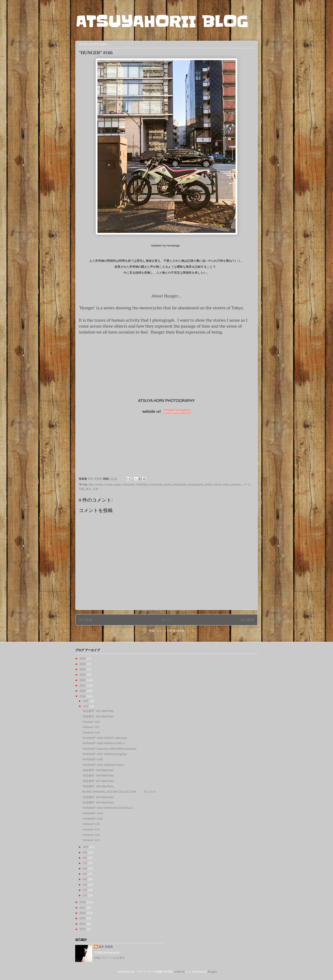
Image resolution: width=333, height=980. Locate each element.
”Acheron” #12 (91, 840)
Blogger (212, 972)
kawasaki (128, 484)
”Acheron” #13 (91, 835)
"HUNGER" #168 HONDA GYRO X (103, 743)
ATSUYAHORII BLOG (162, 22)
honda (99, 484)
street (208, 484)
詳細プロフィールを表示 (109, 958)
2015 (83, 918)
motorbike (142, 484)
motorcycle (156, 484)
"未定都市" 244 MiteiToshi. (98, 803)
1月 (85, 895)
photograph (180, 484)
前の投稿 (247, 620)
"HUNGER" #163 (92, 813)
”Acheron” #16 (91, 733)
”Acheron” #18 (91, 722)
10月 (86, 847)
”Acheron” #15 (91, 824)
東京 (89, 489)
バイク (246, 484)
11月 (86, 706)
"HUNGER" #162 (92, 819)
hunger (109, 484)
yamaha (236, 484)
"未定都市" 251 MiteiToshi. (98, 711)
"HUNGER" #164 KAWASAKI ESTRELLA (107, 808)
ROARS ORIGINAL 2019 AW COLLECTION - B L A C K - (120, 792)
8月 (85, 858)
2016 (83, 913)
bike (91, 484)
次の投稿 (86, 620)
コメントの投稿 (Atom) (170, 631)
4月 (85, 879)
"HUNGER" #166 (92, 759)
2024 (83, 669)
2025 (83, 664)
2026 (83, 658)
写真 (82, 489)
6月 (85, 869)
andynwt (179, 972)
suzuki (217, 484)
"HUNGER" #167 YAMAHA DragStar (104, 754)
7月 (85, 863)
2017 (83, 908)
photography (196, 484)
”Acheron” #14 (91, 829)
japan (118, 484)
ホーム (166, 620)
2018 (83, 902)
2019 (83, 696)
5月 (85, 874)
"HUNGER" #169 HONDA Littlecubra (104, 738)
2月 (85, 890)
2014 (83, 924)
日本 (96, 489)
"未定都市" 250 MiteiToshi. (98, 716)
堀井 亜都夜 (106, 947)
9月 (85, 852)
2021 (83, 685)
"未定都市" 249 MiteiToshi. (98, 770)
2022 (83, 680)
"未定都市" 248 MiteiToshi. (98, 776)
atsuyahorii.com (177, 412)
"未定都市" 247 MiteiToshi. (98, 781)
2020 (83, 691)
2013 (83, 929)
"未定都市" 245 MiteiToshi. (98, 797)
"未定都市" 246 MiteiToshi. (98, 786)
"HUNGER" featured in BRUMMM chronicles (109, 749)
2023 (83, 675)
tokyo (226, 484)
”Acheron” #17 (91, 727)
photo (168, 484)
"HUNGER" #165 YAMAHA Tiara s (103, 765)
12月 (86, 701)
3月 (85, 885)
